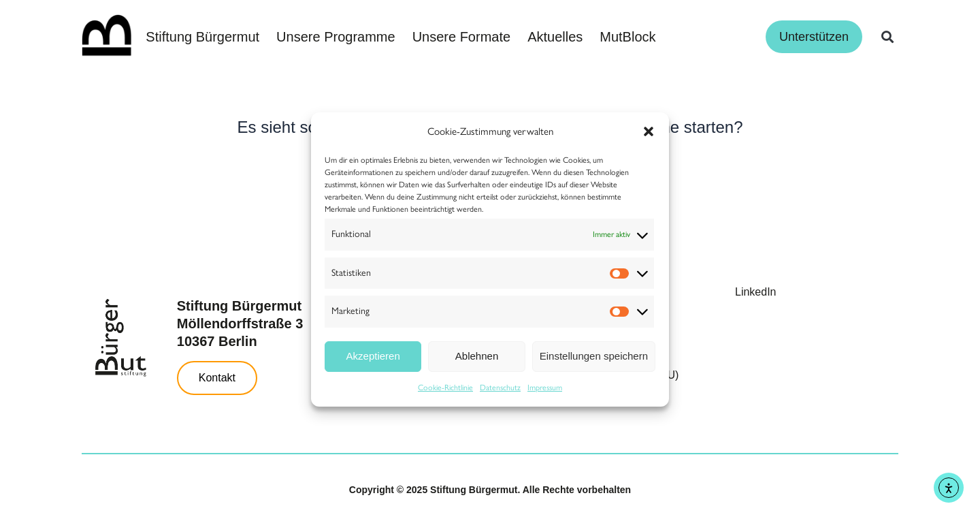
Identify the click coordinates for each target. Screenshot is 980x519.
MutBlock (627, 37)
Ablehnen (477, 356)
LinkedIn (756, 292)
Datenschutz (500, 388)
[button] (649, 131)
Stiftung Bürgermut (202, 37)
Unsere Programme (336, 37)
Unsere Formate (462, 37)
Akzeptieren (373, 356)
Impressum (545, 388)
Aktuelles (555, 37)
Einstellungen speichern (594, 356)
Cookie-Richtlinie (445, 388)
